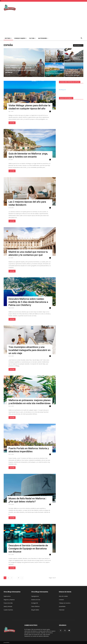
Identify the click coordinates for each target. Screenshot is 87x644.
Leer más (12, 123)
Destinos (8, 38)
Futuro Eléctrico (35, 606)
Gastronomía (43, 38)
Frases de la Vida (8, 603)
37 (19, 578)
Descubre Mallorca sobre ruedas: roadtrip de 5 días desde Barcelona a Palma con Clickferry (28, 302)
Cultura (32, 38)
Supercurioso (7, 596)
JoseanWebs (62, 606)
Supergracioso (35, 596)
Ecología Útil (35, 603)
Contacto (61, 600)
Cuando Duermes (8, 610)
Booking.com (62, 90)
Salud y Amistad (8, 606)
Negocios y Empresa (9, 600)
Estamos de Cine (36, 600)
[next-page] (22, 578)
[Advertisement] (54, 8)
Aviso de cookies (63, 596)
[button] (81, 38)
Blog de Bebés (35, 610)
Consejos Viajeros (20, 38)
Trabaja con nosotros (65, 603)
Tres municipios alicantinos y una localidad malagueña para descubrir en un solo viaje (30, 350)
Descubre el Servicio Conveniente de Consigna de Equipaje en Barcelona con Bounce (28, 549)
